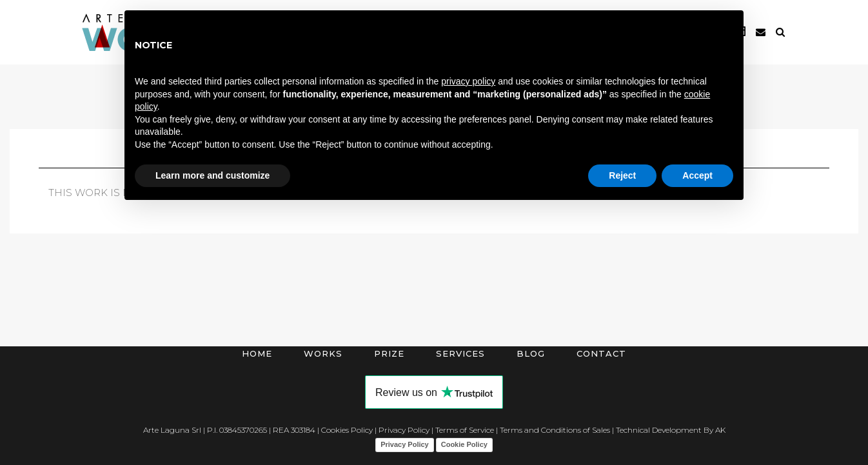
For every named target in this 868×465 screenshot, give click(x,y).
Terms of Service (465, 430)
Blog (531, 353)
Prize (389, 353)
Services (460, 353)
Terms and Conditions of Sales (555, 430)
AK (720, 430)
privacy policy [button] (468, 81)
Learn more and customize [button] (212, 175)
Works (323, 353)
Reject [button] (622, 175)
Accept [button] (697, 175)
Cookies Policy (347, 430)
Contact (601, 353)
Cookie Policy (464, 444)
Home (257, 353)
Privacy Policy (404, 430)
